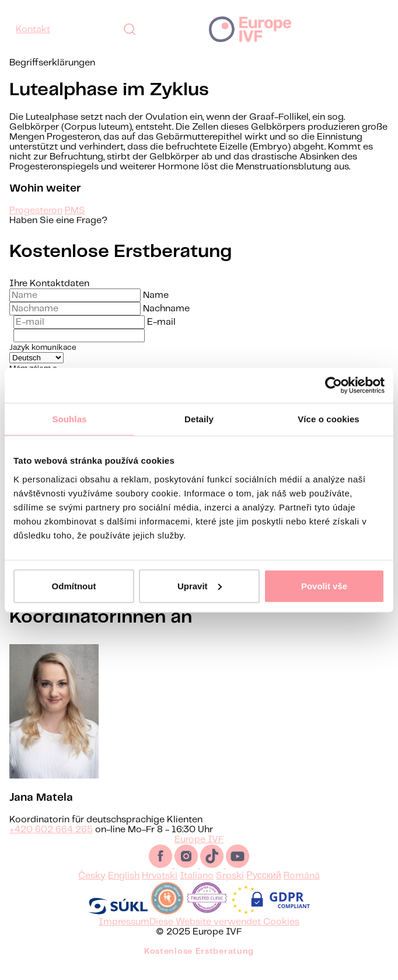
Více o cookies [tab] (329, 419)
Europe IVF (250, 29)
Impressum (124, 936)
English (124, 890)
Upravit (200, 585)
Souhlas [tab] (69, 419)
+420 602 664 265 (51, 844)
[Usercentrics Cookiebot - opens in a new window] (334, 385)
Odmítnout (74, 585)
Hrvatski (160, 890)
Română (302, 890)
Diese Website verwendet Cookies (224, 936)
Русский (263, 890)
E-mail (161, 322)
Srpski (230, 890)
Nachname (166, 309)
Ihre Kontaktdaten (49, 284)
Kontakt (33, 29)
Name (156, 295)
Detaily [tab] (199, 419)
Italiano (197, 890)
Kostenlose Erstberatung (199, 965)
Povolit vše (324, 585)
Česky (92, 890)
